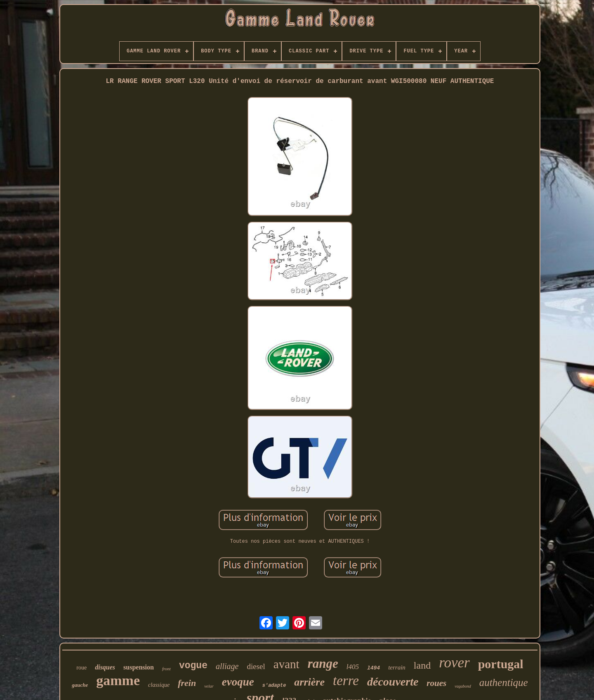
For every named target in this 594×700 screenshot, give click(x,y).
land (422, 665)
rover (454, 663)
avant (286, 664)
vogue (193, 666)
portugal (501, 664)
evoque (238, 682)
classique (159, 685)
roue (81, 668)
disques (105, 667)
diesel (256, 666)
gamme (118, 680)
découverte (393, 682)
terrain (397, 667)
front (166, 669)
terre (346, 681)
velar (209, 686)
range (323, 663)
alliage (227, 666)
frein (187, 683)
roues (436, 683)
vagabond (463, 686)
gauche (80, 685)
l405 (353, 667)
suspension (139, 667)
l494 (374, 668)
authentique (504, 682)
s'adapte (274, 686)
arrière (309, 682)
